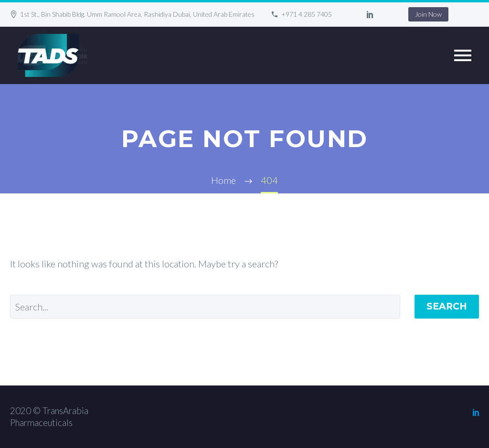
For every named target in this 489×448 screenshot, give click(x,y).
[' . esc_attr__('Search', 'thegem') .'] (205, 307)
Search (447, 306)
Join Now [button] (428, 14)
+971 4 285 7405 (307, 14)
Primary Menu (463, 55)
